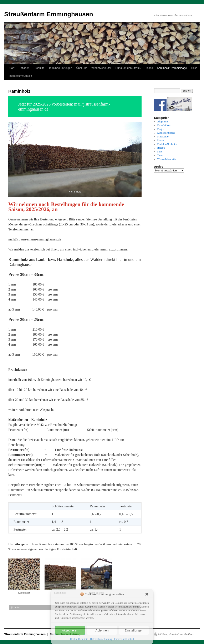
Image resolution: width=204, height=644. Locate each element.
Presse (161, 140)
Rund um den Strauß (128, 68)
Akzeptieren (70, 630)
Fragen (161, 129)
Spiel (160, 152)
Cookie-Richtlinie (79, 639)
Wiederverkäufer (101, 68)
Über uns (82, 68)
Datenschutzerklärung (101, 639)
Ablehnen (102, 630)
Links (194, 68)
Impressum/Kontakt (124, 639)
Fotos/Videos (164, 125)
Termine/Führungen (60, 68)
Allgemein (163, 122)
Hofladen (24, 68)
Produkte (39, 68)
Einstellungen (134, 630)
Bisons (149, 68)
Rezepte (161, 148)
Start (12, 68)
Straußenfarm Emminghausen (49, 14)
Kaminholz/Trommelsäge (172, 68)
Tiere (160, 155)
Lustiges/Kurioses (166, 133)
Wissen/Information (167, 159)
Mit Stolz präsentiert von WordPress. (177, 634)
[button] (147, 594)
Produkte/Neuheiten (167, 144)
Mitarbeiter (163, 137)
